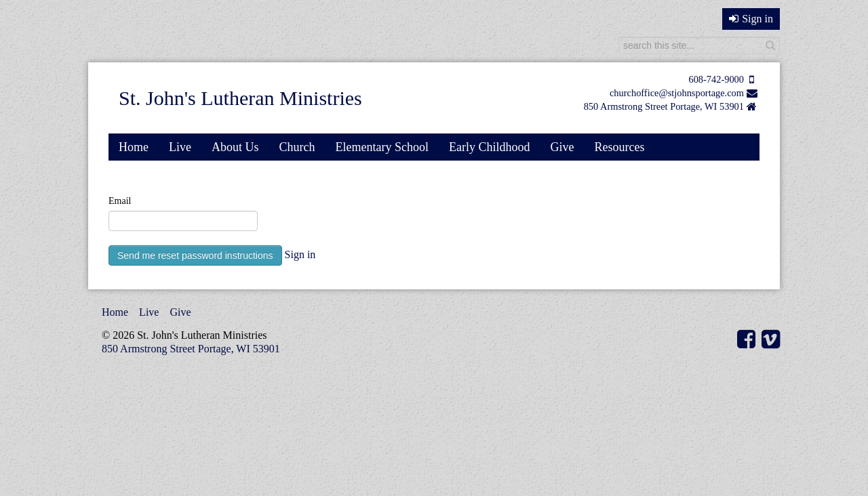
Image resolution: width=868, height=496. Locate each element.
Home (134, 147)
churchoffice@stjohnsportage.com (677, 93)
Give (562, 147)
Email (120, 201)
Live (180, 147)
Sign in (751, 19)
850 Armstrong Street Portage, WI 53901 (664, 106)
